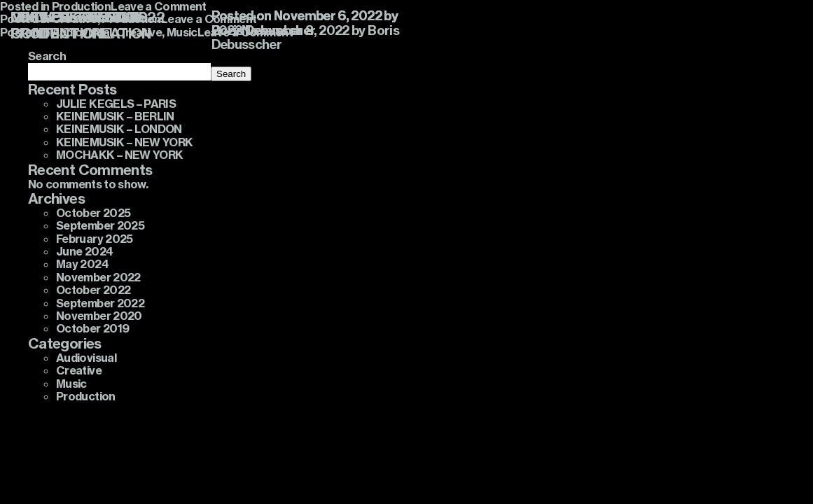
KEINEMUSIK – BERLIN (115, 116)
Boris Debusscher (264, 30)
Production (86, 396)
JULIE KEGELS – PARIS (116, 104)
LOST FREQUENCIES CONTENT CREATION (81, 25)
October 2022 (93, 290)
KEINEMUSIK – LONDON (119, 129)
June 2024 (84, 251)
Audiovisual (86, 358)
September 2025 (100, 225)
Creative (79, 370)
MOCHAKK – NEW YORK (119, 155)
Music (71, 384)
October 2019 (92, 328)
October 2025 (93, 213)
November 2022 (98, 277)
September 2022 (100, 303)
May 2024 (82, 264)
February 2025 (95, 239)
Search (231, 74)
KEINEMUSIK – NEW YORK (125, 142)
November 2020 (99, 316)
